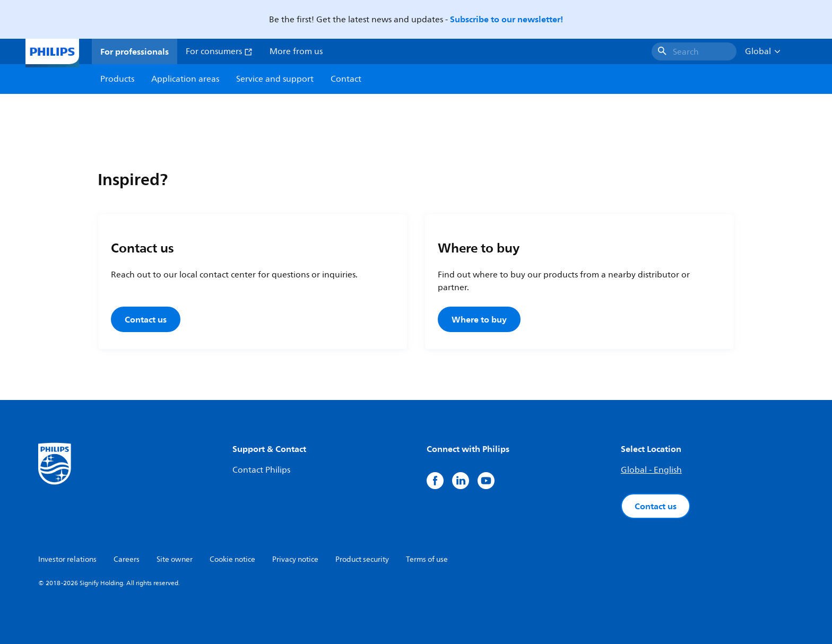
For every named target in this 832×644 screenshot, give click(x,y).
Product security (362, 559)
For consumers (219, 51)
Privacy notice (295, 559)
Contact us (146, 319)
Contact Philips (261, 470)
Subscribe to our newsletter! (506, 19)
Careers (127, 559)
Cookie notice (232, 559)
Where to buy (479, 319)
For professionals (135, 51)
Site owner (175, 559)
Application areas (185, 79)
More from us (296, 51)
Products (117, 79)
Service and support (275, 79)
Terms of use (427, 559)
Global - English (651, 470)
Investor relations (67, 559)
